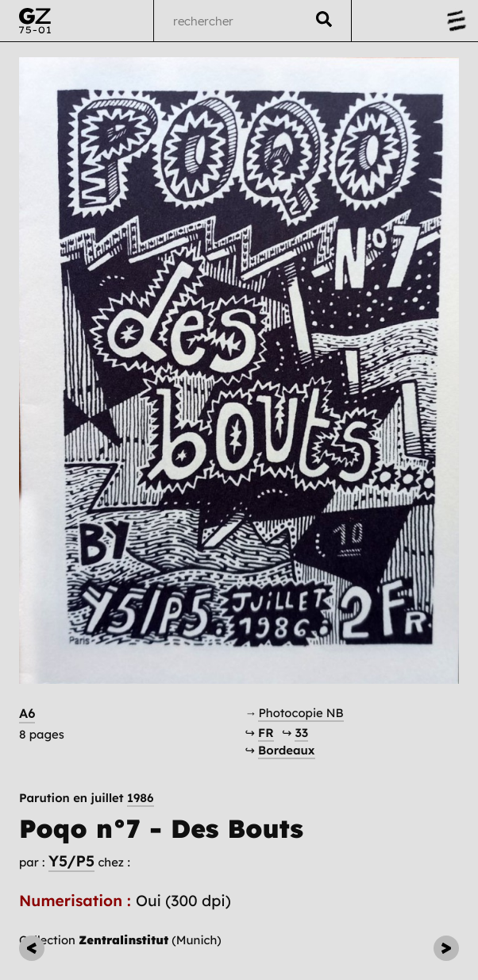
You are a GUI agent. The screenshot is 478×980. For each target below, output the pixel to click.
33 (301, 733)
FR (266, 733)
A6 (27, 714)
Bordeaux (286, 750)
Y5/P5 (71, 861)
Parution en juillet (87, 798)
